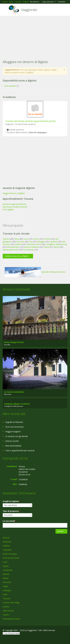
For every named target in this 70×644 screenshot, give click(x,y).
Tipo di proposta (11, 511)
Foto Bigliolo (8, 210)
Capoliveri (54, 242)
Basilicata (7, 542)
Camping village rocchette (17, 404)
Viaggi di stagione (13, 432)
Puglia (5, 586)
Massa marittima (31, 247)
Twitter (16, 639)
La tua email (10, 521)
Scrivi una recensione (15, 427)
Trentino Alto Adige (11, 603)
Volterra (18, 244)
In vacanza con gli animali (16, 436)
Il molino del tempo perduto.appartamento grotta (30, 121)
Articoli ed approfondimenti (15, 204)
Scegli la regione (12, 501)
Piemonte (7, 582)
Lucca (26, 239)
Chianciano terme (34, 244)
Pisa (31, 242)
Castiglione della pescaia (56, 244)
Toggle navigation (5, 10)
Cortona (47, 239)
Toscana (6, 598)
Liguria (6, 566)
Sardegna (7, 590)
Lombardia (7, 570)
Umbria (6, 607)
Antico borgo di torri (14, 342)
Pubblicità (23, 484)
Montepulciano (13, 247)
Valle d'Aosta (8, 611)
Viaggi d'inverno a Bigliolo (14, 193)
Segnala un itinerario (14, 422)
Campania (7, 550)
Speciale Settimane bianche (35, 272)
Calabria (6, 546)
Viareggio (41, 242)
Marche (6, 574)
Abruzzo (6, 538)
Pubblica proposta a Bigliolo (17, 256)
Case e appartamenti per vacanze (20, 450)
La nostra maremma (14, 392)
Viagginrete (29, 10)
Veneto (6, 615)
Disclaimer (23, 472)
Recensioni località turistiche (15, 207)
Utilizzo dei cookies (27, 469)
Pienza (56, 247)
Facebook (3, 639)
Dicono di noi (24, 475)
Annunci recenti (12, 441)
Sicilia (5, 594)
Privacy (22, 466)
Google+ (9, 639)
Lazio (5, 562)
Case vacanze (10, 86)
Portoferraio (29, 250)
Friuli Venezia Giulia (11, 558)
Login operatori (48, 2)
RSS (22, 639)
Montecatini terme (11, 250)
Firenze (6, 239)
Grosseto (20, 242)
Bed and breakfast (13, 446)
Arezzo (36, 239)
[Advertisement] (35, 36)
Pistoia (46, 247)
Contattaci (62, 2)
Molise (6, 578)
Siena (17, 239)
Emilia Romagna (10, 554)
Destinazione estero (11, 619)
